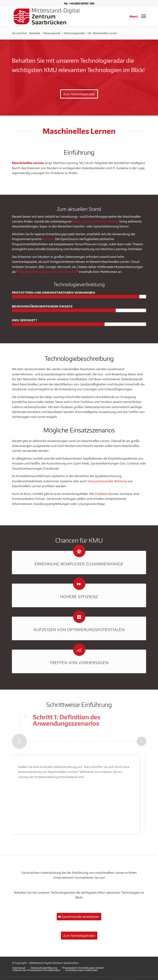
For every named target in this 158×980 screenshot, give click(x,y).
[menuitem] (19, 968)
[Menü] (144, 16)
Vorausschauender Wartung (107, 481)
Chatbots (101, 494)
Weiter (141, 741)
